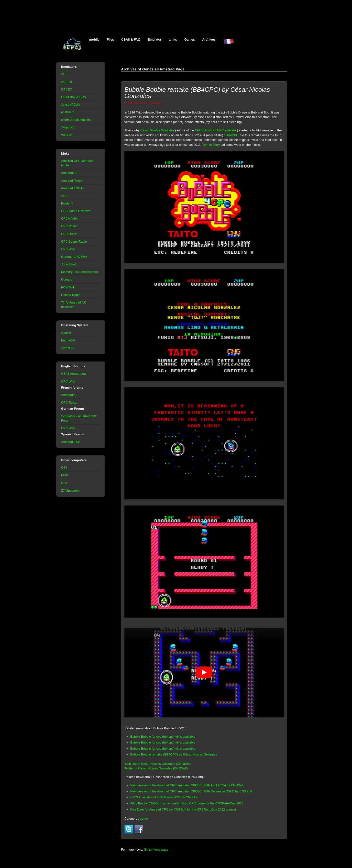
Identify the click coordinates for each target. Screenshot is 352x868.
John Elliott (69, 264)
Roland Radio (71, 295)
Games (190, 39)
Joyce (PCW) (70, 105)
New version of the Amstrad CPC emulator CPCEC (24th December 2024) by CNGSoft (191, 791)
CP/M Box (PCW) (73, 97)
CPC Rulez (69, 234)
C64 (64, 468)
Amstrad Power (72, 181)
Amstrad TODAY (73, 188)
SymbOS (67, 348)
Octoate (67, 279)
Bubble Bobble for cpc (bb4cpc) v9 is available (163, 737)
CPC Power (69, 226)
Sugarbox (68, 127)
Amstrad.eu (69, 173)
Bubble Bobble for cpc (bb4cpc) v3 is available (163, 749)
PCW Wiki (68, 287)
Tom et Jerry (211, 145)
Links (173, 39)
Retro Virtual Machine (76, 120)
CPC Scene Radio (74, 242)
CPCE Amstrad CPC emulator (216, 130)
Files (110, 39)
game (144, 818)
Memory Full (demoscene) (79, 272)
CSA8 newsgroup (73, 374)
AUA (64, 196)
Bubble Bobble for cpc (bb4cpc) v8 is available (163, 742)
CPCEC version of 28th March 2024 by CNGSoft (164, 797)
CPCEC (67, 89)
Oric (64, 483)
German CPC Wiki (74, 257)
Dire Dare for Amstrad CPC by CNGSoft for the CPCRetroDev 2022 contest (183, 809)
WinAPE (67, 135)
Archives (209, 39)
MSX (65, 475)
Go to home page (156, 850)
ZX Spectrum (70, 490)
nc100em (68, 112)
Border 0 (67, 203)
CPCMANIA (69, 219)
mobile (94, 39)
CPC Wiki (68, 249)
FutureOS (68, 340)
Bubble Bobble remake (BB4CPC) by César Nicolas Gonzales (174, 754)
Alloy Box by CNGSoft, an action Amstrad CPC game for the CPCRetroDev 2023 (187, 803)
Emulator (154, 39)
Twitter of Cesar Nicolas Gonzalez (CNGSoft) (156, 768)
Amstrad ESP (71, 442)
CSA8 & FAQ (131, 39)
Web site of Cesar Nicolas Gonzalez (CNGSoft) (158, 764)
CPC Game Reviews (76, 211)
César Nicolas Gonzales (157, 130)
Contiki (66, 333)
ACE (64, 74)
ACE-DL (67, 82)
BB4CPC (232, 135)
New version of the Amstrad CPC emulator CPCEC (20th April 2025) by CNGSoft (187, 785)
